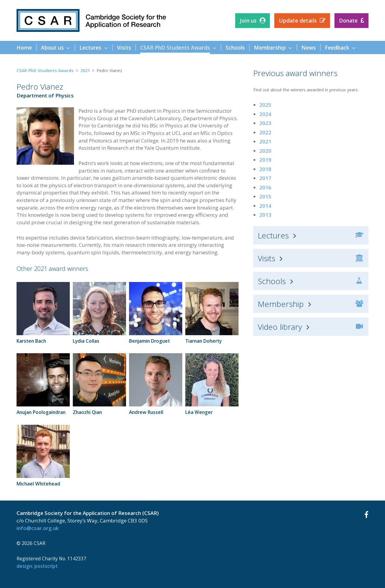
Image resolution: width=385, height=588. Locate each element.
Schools (272, 281)
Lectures (273, 235)
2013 (265, 215)
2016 (265, 187)
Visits (266, 258)
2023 (265, 123)
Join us (248, 20)
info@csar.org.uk (38, 528)
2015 (265, 196)
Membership (281, 304)
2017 (265, 178)
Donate (348, 20)
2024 (265, 114)
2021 (85, 70)
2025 (265, 105)
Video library (280, 327)
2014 (265, 206)
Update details (298, 20)
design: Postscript (37, 566)
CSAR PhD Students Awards (45, 70)
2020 (265, 151)
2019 (265, 160)
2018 (265, 169)
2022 (265, 132)
